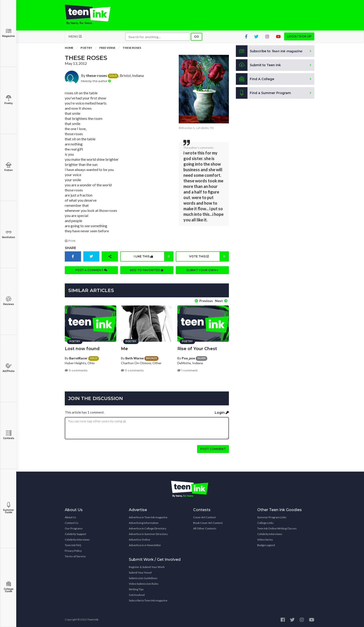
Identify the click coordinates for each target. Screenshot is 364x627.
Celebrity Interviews (77, 539)
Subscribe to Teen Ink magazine (148, 600)
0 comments (76, 370)
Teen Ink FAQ (73, 544)
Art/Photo (8, 368)
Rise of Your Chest (197, 348)
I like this (153, 257)
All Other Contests (205, 528)
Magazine (8, 33)
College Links (265, 522)
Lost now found (82, 348)
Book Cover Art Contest (208, 522)
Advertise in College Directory (148, 528)
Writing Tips (136, 589)
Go (197, 38)
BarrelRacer (78, 357)
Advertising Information (144, 522)
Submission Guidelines (143, 577)
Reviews (8, 301)
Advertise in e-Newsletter (145, 544)
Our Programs (74, 528)
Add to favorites (147, 271)
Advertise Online (140, 539)
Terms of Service (75, 556)
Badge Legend (266, 544)
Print (70, 241)
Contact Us (72, 522)
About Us (70, 517)
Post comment (213, 448)
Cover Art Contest (204, 517)
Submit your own (202, 271)
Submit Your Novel (140, 572)
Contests (8, 435)
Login (222, 412)
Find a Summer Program (264, 94)
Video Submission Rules (144, 583)
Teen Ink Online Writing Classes (277, 528)
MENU (75, 37)
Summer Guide (8, 508)
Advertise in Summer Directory (148, 533)
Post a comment (91, 271)
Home (69, 49)
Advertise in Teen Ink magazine (148, 517)
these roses (132, 49)
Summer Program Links (272, 517)
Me (124, 348)
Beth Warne (135, 357)
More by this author (96, 82)
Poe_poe (188, 357)
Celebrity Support (75, 533)
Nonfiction (8, 234)
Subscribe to (270, 52)
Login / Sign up (299, 37)
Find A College (255, 80)
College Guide (8, 587)
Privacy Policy (73, 550)
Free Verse (107, 49)
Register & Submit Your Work (147, 566)
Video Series (265, 539)
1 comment (187, 370)
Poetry (8, 100)
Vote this (209, 257)
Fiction (8, 167)
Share (70, 249)
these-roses (97, 76)
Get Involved (137, 594)
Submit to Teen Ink (259, 66)
